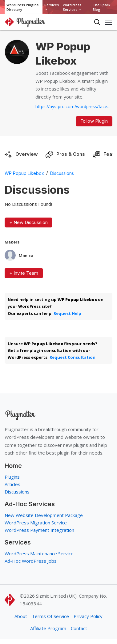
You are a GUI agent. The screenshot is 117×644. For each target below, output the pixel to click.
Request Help (67, 313)
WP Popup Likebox (24, 173)
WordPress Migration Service (36, 523)
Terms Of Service (50, 616)
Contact (79, 628)
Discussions (62, 173)
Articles (12, 484)
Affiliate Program (48, 628)
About (21, 616)
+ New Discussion (28, 222)
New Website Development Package (44, 515)
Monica (26, 256)
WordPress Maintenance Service (39, 553)
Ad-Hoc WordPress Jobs (31, 561)
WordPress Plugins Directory (22, 7)
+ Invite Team (24, 273)
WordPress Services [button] (72, 7)
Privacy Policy (88, 616)
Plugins (12, 477)
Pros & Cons (71, 154)
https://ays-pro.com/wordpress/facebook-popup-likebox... (74, 106)
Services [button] (52, 5)
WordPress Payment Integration (39, 530)
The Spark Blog (101, 7)
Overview (27, 154)
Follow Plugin (94, 121)
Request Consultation (73, 357)
